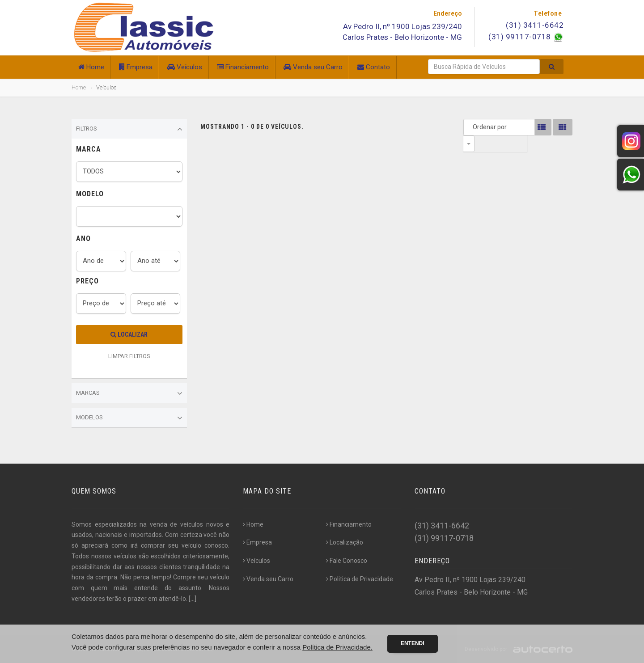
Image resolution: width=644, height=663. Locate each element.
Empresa (136, 67)
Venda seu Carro (313, 67)
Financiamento (243, 67)
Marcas (129, 393)
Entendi (413, 643)
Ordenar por (471, 127)
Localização (345, 542)
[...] (193, 599)
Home (91, 67)
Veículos (185, 67)
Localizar (129, 334)
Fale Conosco (347, 561)
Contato (374, 67)
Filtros (129, 129)
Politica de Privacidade (360, 579)
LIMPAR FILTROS (129, 356)
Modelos (129, 418)
